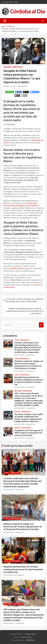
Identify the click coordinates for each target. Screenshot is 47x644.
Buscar (41, 325)
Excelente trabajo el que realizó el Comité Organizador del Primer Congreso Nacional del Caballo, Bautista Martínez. (29, 418)
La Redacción (22, 86)
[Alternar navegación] (5, 21)
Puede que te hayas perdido (18, 446)
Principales (18, 67)
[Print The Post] (17, 96)
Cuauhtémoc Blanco (17, 268)
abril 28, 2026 (19, 355)
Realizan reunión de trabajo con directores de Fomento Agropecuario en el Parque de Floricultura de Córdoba (29, 365)
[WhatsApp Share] (10, 92)
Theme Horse (26, 637)
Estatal (17, 412)
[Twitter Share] (26, 92)
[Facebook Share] (19, 92)
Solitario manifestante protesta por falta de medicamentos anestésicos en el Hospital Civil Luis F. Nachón (24, 311)
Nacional (7, 67)
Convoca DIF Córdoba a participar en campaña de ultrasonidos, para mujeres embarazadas (25, 300)
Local (17, 340)
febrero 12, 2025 (10, 86)
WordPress (31, 640)
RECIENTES (11, 336)
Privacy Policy (30, 634)
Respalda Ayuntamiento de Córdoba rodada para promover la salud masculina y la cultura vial (29, 381)
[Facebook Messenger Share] (35, 92)
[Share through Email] (24, 96)
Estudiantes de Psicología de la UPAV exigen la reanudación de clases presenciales (29, 433)
